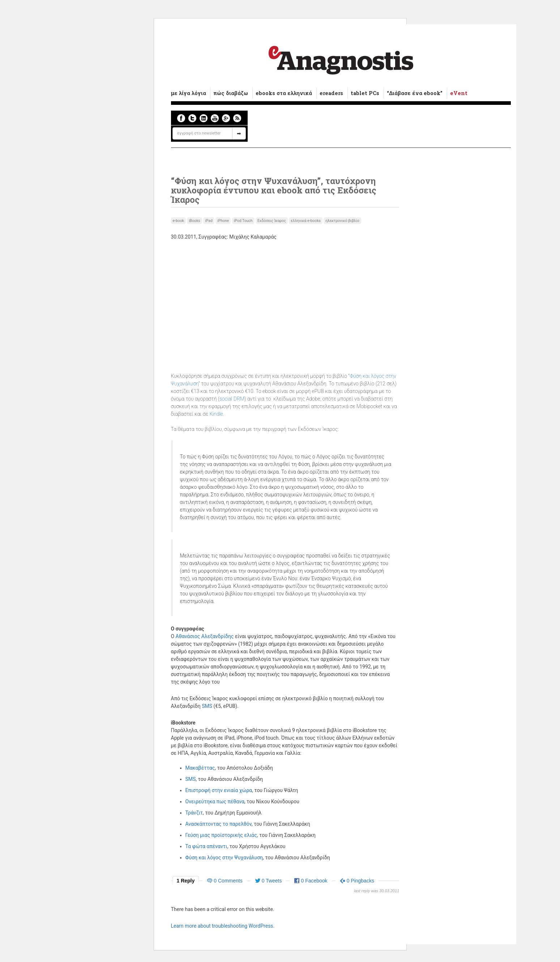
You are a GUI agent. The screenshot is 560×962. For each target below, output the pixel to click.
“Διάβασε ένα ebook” (415, 93)
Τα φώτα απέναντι (206, 846)
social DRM (232, 399)
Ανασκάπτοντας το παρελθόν (219, 824)
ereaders (331, 93)
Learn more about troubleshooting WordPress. (223, 926)
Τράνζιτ (194, 813)
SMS (207, 706)
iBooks (194, 221)
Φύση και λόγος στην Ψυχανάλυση (224, 858)
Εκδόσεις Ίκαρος (272, 221)
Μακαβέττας (200, 768)
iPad (209, 221)
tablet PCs (365, 93)
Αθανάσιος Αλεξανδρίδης (205, 636)
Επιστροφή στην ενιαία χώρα (219, 790)
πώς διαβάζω (231, 93)
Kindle (216, 414)
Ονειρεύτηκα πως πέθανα (215, 801)
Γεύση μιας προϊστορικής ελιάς (221, 835)
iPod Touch (243, 221)
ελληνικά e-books (305, 221)
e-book (178, 221)
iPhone (223, 221)
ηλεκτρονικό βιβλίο (342, 221)
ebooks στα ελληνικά (284, 93)
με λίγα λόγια (189, 93)
